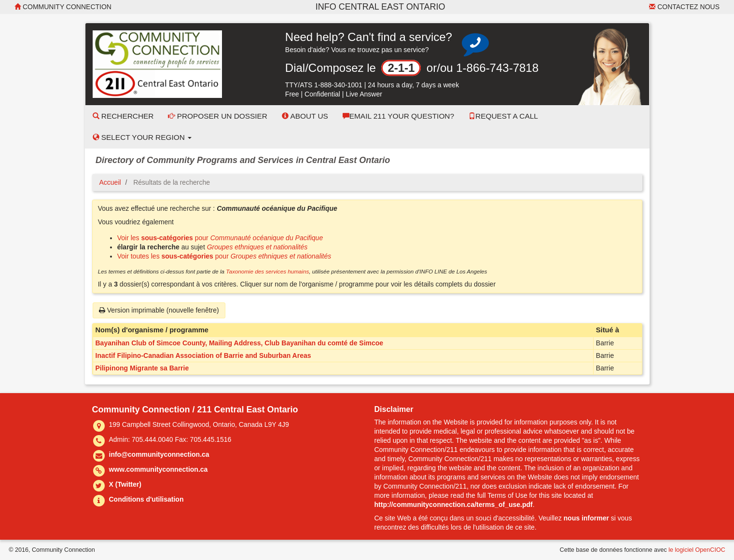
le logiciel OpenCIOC (697, 550)
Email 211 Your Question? (398, 116)
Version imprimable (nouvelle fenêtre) (159, 310)
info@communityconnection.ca (159, 454)
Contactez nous (684, 7)
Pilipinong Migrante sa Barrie (142, 368)
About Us (305, 116)
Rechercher (123, 116)
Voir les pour (220, 238)
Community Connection (63, 7)
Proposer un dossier (218, 116)
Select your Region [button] (142, 137)
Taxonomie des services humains (267, 271)
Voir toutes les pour (224, 256)
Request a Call (503, 116)
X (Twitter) (125, 484)
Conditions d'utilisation (146, 499)
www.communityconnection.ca (159, 469)
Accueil (110, 182)
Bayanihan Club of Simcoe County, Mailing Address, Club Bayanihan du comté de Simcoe (240, 343)
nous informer (586, 518)
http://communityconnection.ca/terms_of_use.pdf (454, 505)
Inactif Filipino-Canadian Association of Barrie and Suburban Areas (203, 355)
